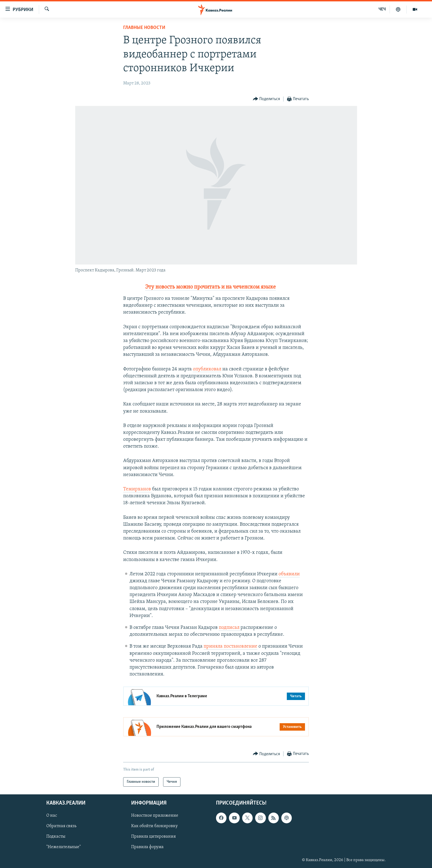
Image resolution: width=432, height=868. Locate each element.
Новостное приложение (155, 816)
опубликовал (207, 369)
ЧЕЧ (382, 9)
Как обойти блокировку (154, 826)
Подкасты (56, 837)
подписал (230, 628)
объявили (289, 574)
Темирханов (138, 489)
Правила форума (147, 847)
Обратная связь (61, 826)
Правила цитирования (153, 837)
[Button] (267, 99)
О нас (52, 816)
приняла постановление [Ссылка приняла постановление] (230, 646)
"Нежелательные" (64, 847)
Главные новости (144, 28)
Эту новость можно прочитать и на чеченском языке (210, 287)
